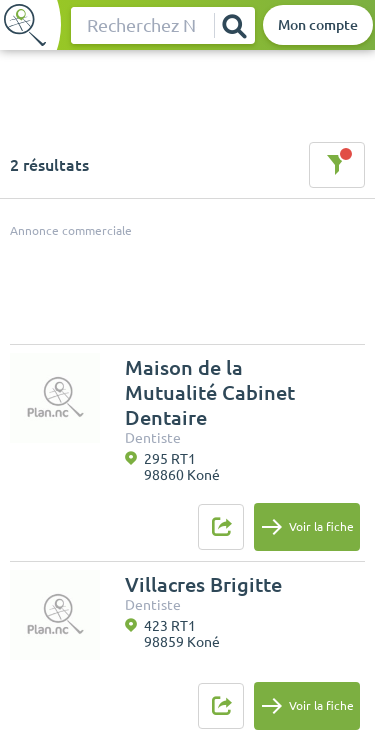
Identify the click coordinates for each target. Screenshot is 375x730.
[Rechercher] (234, 25)
